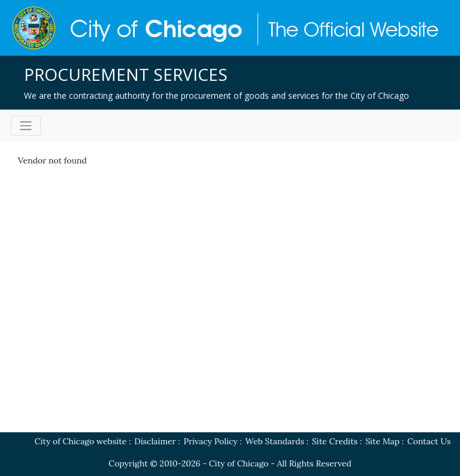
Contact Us (429, 441)
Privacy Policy (211, 441)
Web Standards (275, 441)
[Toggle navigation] (26, 126)
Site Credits (335, 441)
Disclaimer (155, 441)
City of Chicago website (81, 441)
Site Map (382, 441)
